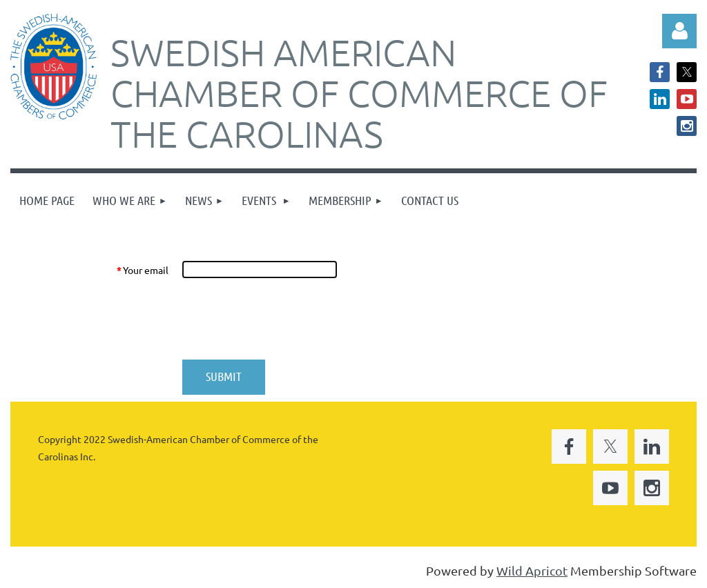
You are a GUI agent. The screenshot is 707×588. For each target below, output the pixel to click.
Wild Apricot (532, 570)
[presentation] (287, 319)
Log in (679, 31)
